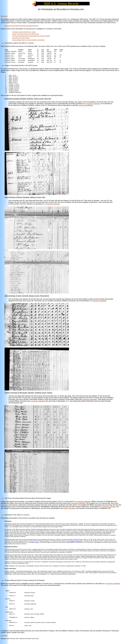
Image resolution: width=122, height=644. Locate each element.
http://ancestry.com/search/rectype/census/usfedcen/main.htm (22, 26)
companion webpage (93, 104)
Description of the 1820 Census (21, 38)
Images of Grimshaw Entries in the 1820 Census (25, 34)
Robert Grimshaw (69, 508)
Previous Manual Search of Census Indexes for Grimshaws (28, 40)
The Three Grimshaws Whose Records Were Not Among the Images (31, 36)
